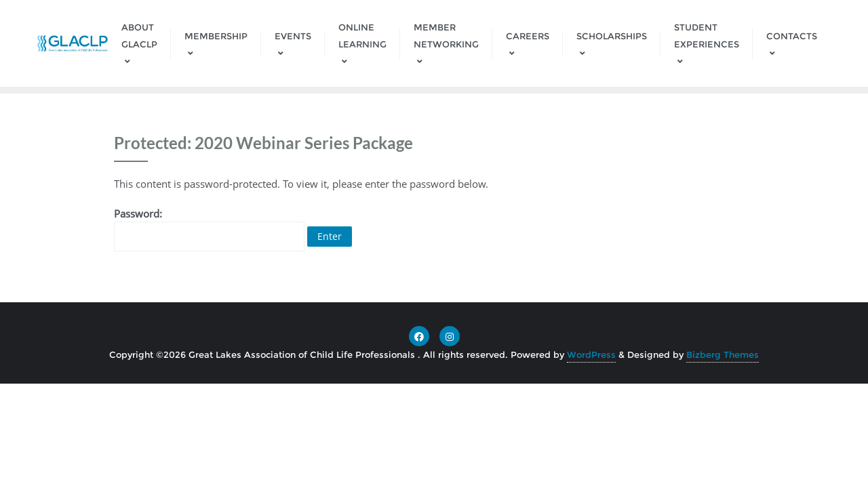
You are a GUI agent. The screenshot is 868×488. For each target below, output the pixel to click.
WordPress (591, 354)
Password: (209, 229)
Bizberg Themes (723, 354)
